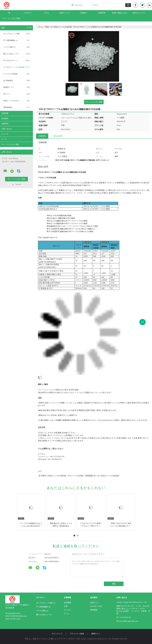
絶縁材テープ (16, 87)
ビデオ (46, 13)
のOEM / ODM (96, 606)
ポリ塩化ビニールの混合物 (16, 67)
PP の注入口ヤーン (16, 61)
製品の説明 (58, 136)
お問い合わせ (7, 129)
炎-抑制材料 (16, 81)
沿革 (66, 606)
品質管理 (102, 13)
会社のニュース (139, 13)
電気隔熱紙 (16, 107)
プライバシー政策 (77, 634)
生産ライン (95, 603)
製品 (16, 28)
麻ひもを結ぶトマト (16, 54)
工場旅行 (83, 13)
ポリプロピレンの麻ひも (16, 34)
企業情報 (5, 113)
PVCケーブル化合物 (75, 476)
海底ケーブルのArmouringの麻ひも (17, 101)
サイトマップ (57, 634)
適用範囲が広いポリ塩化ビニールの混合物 (102, 476)
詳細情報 (42, 136)
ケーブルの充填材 (16, 74)
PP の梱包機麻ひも (16, 40)
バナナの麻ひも (16, 47)
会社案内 (5, 119)
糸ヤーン (16, 94)
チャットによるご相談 (11, 19)
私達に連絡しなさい (120, 13)
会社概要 (68, 603)
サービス (68, 610)
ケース (4, 139)
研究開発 (94, 610)
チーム (67, 614)
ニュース (5, 134)
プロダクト (28, 13)
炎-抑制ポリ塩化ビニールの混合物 (52, 476)
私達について (65, 13)
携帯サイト (96, 634)
